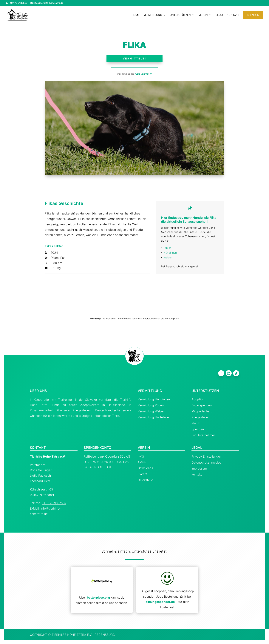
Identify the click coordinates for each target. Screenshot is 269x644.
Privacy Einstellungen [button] (207, 456)
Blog (219, 15)
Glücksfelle (145, 480)
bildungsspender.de (160, 602)
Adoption (198, 399)
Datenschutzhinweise (206, 462)
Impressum (199, 468)
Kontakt (233, 15)
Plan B (196, 423)
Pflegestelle (200, 417)
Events (142, 474)
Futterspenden (202, 405)
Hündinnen (170, 253)
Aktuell (142, 462)
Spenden (253, 15)
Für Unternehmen (204, 435)
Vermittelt (143, 74)
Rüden (168, 248)
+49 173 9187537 (54, 503)
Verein (203, 15)
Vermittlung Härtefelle (153, 417)
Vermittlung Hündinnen (154, 399)
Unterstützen (180, 15)
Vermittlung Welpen (151, 411)
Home (136, 15)
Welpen (168, 257)
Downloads (145, 468)
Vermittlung (153, 15)
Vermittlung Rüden (151, 405)
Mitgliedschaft (202, 411)
